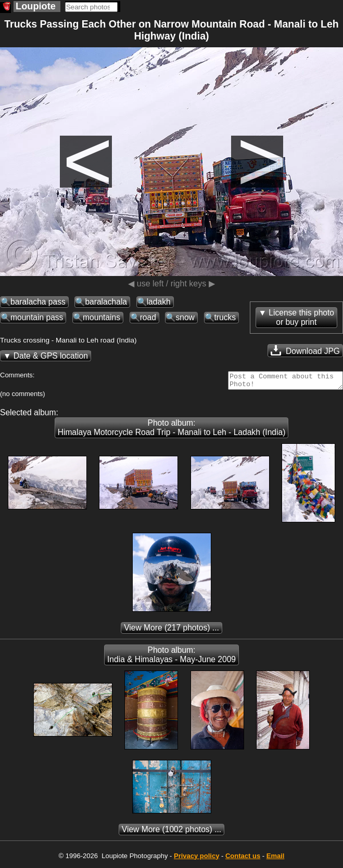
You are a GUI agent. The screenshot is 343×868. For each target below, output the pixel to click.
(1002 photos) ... (171, 832)
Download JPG (305, 350)
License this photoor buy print (301, 317)
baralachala (106, 302)
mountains (101, 317)
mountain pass (37, 317)
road (148, 317)
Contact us (243, 859)
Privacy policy (196, 859)
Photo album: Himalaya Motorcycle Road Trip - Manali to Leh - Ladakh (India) (172, 431)
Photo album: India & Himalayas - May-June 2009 (171, 658)
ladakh (159, 302)
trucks (225, 317)
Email (276, 859)
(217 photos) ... (171, 631)
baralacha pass (38, 302)
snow (185, 317)
